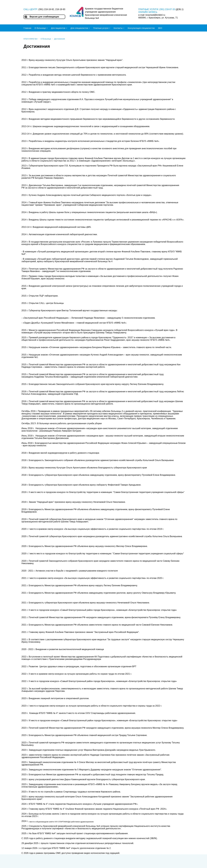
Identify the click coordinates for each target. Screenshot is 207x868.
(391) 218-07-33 (167, 9)
